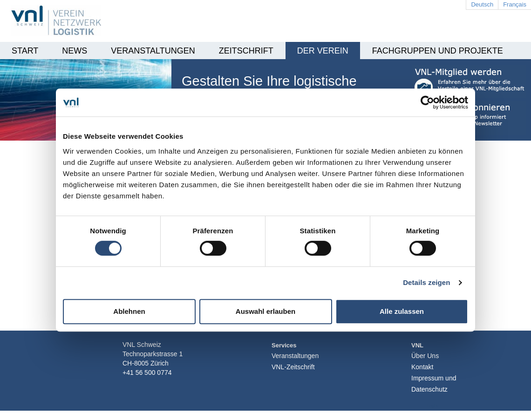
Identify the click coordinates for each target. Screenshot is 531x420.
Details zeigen (426, 282)
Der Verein (323, 51)
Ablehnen (129, 311)
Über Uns (425, 356)
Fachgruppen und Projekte (438, 51)
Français (515, 4)
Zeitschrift (246, 51)
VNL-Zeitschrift (293, 367)
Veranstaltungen (153, 51)
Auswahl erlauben (265, 311)
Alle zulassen (402, 311)
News (75, 51)
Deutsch (482, 4)
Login (432, 406)
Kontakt (422, 367)
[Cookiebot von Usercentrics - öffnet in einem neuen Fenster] (427, 102)
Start (25, 51)
